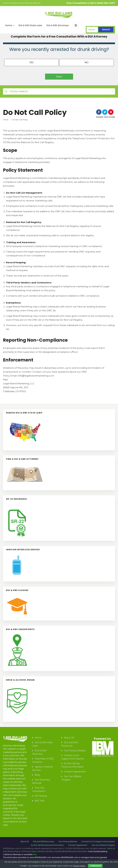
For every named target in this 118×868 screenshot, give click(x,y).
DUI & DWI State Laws (30, 25)
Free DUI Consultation (39, 789)
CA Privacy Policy (29, 851)
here (35, 854)
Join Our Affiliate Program (71, 778)
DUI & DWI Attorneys (58, 25)
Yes (31, 62)
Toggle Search (16, 91)
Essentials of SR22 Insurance (43, 760)
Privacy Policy (14, 851)
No (87, 62)
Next (59, 77)
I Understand (95, 866)
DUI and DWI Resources (70, 744)
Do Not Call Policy (46, 851)
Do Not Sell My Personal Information (72, 765)
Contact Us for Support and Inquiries (73, 757)
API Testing (41, 796)
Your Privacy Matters (75, 751)
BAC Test (40, 801)
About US (69, 738)
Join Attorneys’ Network (41, 781)
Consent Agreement (75, 772)
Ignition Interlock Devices (42, 768)
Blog (37, 775)
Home (10, 25)
